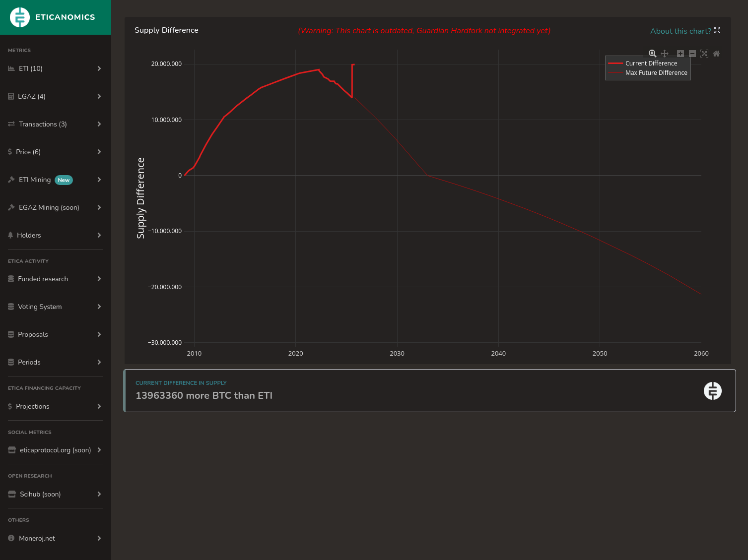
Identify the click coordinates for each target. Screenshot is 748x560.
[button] (717, 31)
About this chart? (682, 31)
